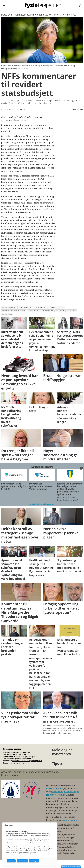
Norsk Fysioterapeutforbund (20, 759)
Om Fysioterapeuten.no (18, 763)
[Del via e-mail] (81, 110)
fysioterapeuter (41, 307)
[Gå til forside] (43, 5)
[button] (81, 468)
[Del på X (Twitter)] (77, 110)
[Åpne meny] (4, 6)
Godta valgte (22, 861)
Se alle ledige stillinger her (42, 504)
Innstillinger (34, 861)
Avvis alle (11, 861)
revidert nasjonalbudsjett (14, 311)
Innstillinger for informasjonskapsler (71, 867)
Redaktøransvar (10, 775)
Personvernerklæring (16, 754)
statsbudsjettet (57, 307)
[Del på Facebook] (74, 110)
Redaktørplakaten (55, 789)
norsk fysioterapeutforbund (40, 311)
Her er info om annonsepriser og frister (27, 761)
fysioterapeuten (9, 307)
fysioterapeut (25, 307)
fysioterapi (7, 314)
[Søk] (80, 5)
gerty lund (71, 311)
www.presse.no (69, 820)
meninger (60, 311)
